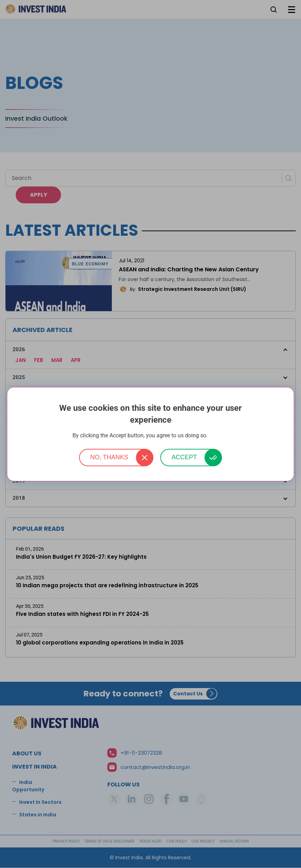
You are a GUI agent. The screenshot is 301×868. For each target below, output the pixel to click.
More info (219, 436)
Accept (184, 457)
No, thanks (109, 457)
